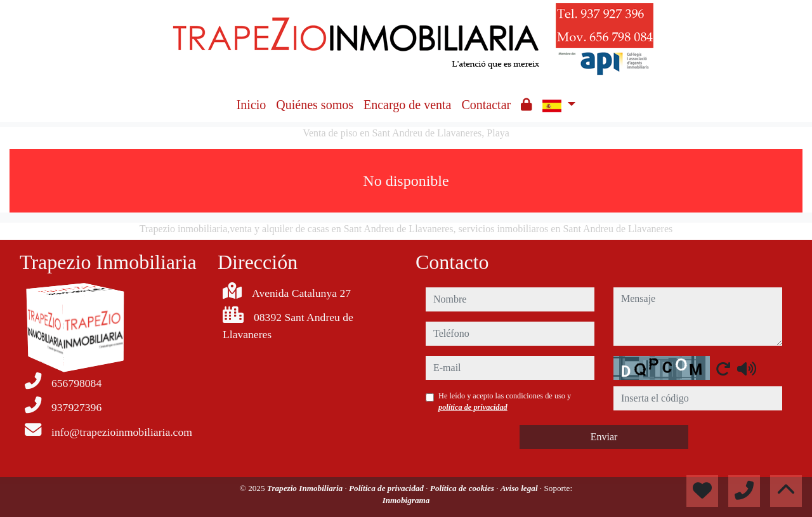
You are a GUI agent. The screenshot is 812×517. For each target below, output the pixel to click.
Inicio (252, 105)
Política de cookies (463, 488)
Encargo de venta (407, 105)
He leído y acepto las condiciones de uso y (505, 402)
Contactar (486, 105)
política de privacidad (473, 407)
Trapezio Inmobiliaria (306, 488)
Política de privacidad (387, 488)
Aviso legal (520, 488)
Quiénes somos (315, 105)
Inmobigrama (406, 500)
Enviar (604, 437)
